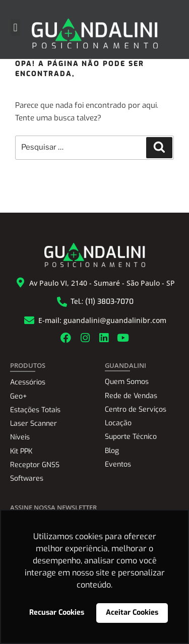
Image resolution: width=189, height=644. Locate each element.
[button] (15, 27)
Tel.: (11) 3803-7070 (102, 302)
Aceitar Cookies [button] (132, 613)
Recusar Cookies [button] (57, 613)
